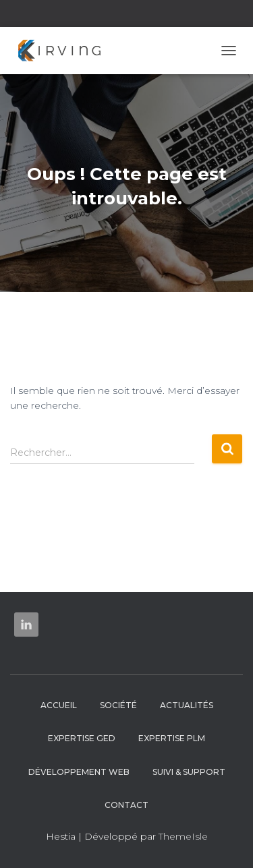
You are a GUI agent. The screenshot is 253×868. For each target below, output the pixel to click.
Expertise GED (82, 738)
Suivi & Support (189, 772)
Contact (126, 805)
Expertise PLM (172, 738)
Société (118, 705)
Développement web (79, 772)
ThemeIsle (183, 836)
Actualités (187, 705)
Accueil (59, 705)
